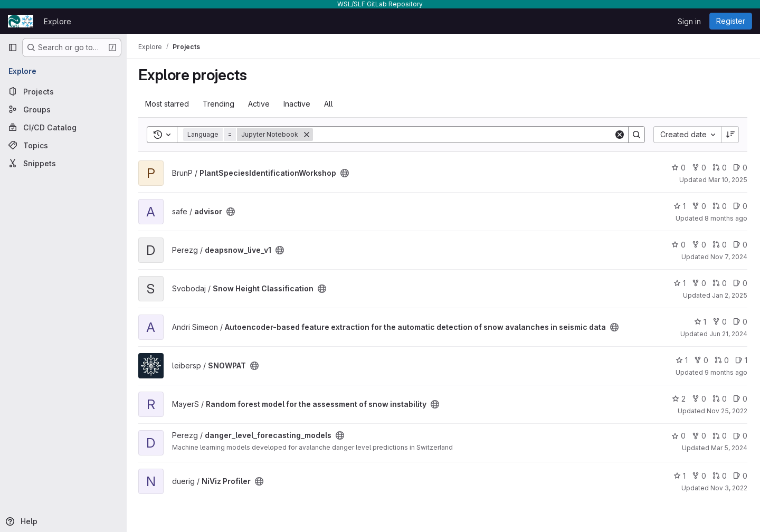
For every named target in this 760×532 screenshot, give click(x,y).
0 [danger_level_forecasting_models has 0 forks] (699, 436)
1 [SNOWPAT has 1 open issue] (741, 360)
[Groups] (63, 109)
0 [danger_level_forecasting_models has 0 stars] (678, 436)
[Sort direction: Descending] (730, 135)
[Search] (464, 135)
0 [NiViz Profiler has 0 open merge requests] (720, 476)
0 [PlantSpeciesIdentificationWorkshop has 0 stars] (678, 168)
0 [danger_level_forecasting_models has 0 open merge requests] (720, 436)
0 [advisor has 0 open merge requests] (720, 206)
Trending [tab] (220, 104)
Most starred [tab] (168, 104)
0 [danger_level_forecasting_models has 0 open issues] (740, 436)
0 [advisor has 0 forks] (699, 206)
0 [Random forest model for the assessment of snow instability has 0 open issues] (740, 399)
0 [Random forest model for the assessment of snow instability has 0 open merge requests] (720, 399)
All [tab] (330, 104)
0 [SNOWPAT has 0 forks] (701, 360)
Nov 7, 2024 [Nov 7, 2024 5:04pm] (729, 257)
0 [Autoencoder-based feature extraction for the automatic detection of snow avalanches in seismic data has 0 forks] (720, 322)
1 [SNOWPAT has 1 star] (682, 360)
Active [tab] (260, 104)
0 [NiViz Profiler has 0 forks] (699, 476)
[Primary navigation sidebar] (13, 47)
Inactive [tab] (298, 104)
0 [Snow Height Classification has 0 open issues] (740, 283)
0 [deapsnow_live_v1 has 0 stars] (678, 245)
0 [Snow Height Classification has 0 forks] (699, 283)
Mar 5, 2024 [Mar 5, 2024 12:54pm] (729, 448)
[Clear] (620, 135)
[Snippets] (63, 163)
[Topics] (63, 145)
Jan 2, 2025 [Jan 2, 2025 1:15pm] (730, 295)
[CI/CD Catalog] (63, 127)
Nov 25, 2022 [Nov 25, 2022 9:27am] (727, 411)
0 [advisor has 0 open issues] (740, 206)
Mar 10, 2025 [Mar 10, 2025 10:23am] (728, 180)
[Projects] (63, 91)
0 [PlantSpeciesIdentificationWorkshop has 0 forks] (699, 168)
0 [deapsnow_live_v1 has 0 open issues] (740, 245)
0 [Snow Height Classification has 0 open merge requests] (720, 283)
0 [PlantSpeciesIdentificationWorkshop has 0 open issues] (740, 168)
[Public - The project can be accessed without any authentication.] (346, 173)
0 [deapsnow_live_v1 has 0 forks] (699, 245)
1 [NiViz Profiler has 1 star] (680, 476)
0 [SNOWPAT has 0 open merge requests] (722, 360)
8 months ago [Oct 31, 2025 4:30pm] (726, 218)
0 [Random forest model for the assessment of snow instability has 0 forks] (699, 399)
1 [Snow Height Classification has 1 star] (680, 283)
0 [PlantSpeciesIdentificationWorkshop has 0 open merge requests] (720, 168)
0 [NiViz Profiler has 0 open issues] (740, 476)
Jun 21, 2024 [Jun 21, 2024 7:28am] (728, 334)
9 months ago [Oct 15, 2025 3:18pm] (726, 372)
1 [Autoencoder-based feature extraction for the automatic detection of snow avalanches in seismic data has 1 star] (700, 322)
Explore (58, 21)
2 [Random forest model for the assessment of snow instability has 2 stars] (679, 399)
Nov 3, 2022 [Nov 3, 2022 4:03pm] (729, 488)
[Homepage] (21, 21)
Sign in (689, 21)
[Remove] (308, 135)
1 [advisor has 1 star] (680, 206)
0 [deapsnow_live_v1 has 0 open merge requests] (720, 245)
